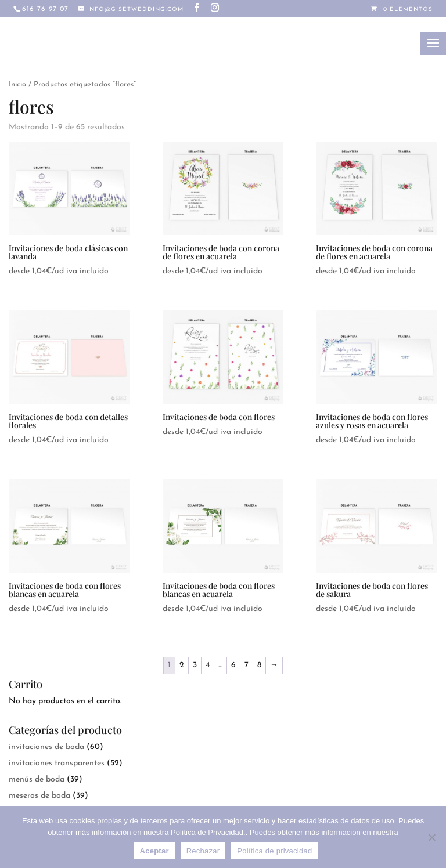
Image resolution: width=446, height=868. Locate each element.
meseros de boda (39, 796)
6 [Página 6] (233, 665)
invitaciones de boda (46, 747)
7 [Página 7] (247, 665)
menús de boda (37, 780)
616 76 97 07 (45, 9)
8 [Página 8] (259, 665)
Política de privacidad (274, 851)
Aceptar (154, 851)
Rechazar (203, 851)
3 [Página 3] (195, 665)
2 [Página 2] (182, 665)
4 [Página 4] (208, 665)
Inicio (17, 84)
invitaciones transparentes (57, 763)
